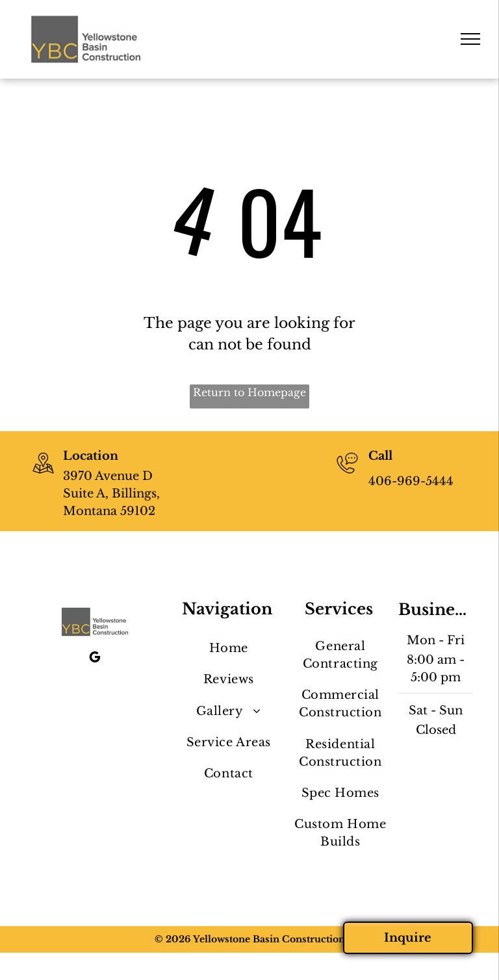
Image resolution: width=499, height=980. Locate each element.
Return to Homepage (249, 392)
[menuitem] (228, 649)
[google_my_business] (95, 659)
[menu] (470, 39)
